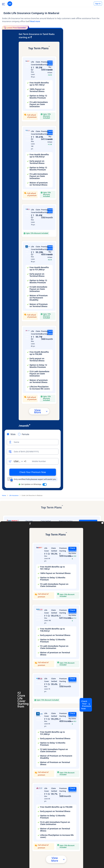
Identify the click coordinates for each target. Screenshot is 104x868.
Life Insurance (14, 495)
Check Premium (50, 63)
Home (4, 495)
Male (13, 434)
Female (25, 434)
